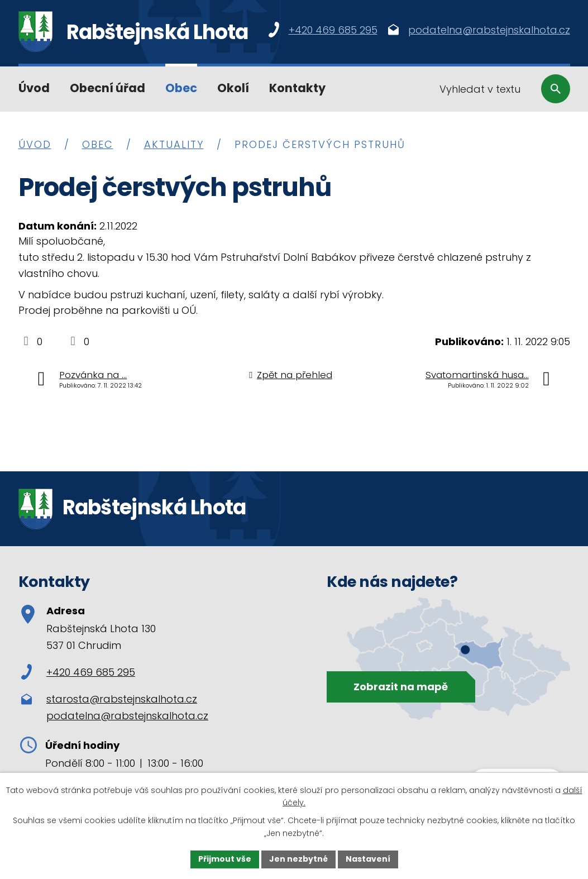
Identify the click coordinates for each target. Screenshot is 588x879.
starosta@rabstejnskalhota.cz (122, 699)
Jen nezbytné (298, 859)
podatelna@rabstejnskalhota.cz (127, 716)
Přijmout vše (225, 859)
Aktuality (174, 144)
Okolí (233, 88)
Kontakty (297, 88)
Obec (181, 88)
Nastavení (368, 859)
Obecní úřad (107, 88)
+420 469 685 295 (78, 672)
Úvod (34, 88)
